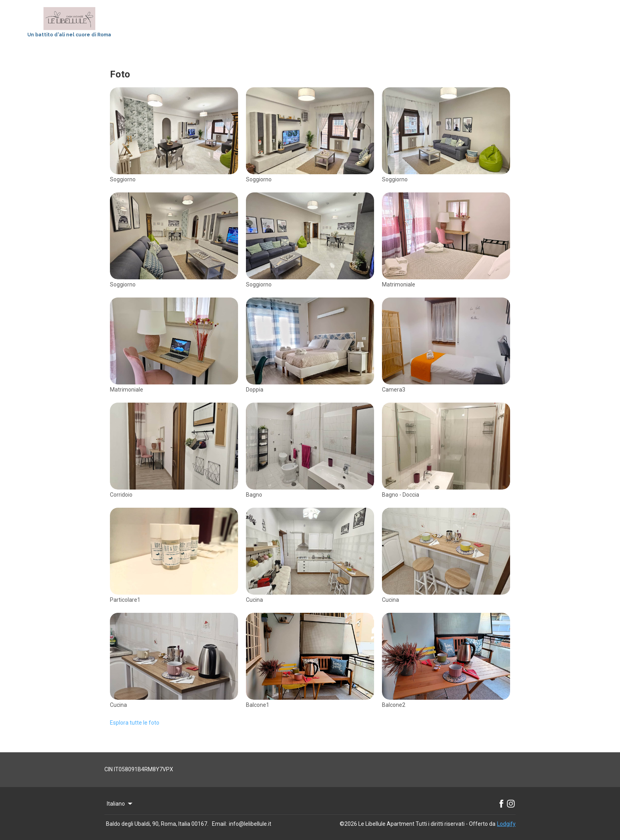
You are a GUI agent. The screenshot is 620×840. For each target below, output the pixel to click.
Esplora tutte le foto (135, 723)
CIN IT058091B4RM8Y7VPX (139, 769)
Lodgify (506, 824)
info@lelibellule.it (250, 824)
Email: (219, 824)
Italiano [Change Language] (120, 804)
